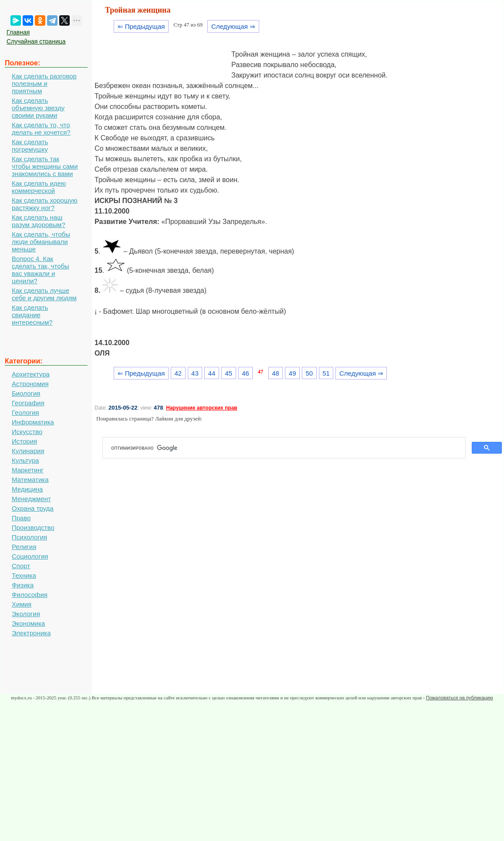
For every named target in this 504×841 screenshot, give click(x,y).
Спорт (21, 566)
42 (178, 373)
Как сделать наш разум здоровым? (39, 221)
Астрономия (30, 384)
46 (245, 373)
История (24, 441)
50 (310, 373)
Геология (25, 412)
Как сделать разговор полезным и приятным (44, 83)
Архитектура (31, 374)
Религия (24, 547)
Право (21, 518)
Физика (23, 585)
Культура (25, 460)
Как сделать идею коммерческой (39, 187)
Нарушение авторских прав (201, 408)
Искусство (27, 432)
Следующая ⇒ (233, 26)
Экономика (28, 623)
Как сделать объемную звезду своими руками (38, 108)
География (28, 403)
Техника (24, 575)
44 (212, 373)
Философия (30, 595)
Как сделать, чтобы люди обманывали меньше (41, 242)
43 (195, 373)
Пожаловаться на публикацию (460, 698)
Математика (30, 480)
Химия (22, 604)
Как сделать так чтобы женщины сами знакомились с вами (45, 166)
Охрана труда (33, 508)
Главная (18, 32)
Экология (26, 614)
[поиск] (288, 448)
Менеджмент (31, 499)
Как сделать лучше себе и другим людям (44, 294)
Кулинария (28, 451)
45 (228, 373)
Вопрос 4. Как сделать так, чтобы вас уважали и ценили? (41, 270)
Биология (26, 393)
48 (276, 373)
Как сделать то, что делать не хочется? (41, 129)
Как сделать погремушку (30, 146)
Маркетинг (28, 470)
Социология (30, 556)
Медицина (27, 489)
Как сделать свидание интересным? (32, 315)
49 (293, 373)
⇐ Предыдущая (141, 26)
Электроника (31, 633)
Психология (29, 537)
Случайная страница (36, 41)
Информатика (33, 422)
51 (326, 373)
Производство (33, 527)
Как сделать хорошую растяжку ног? (45, 204)
